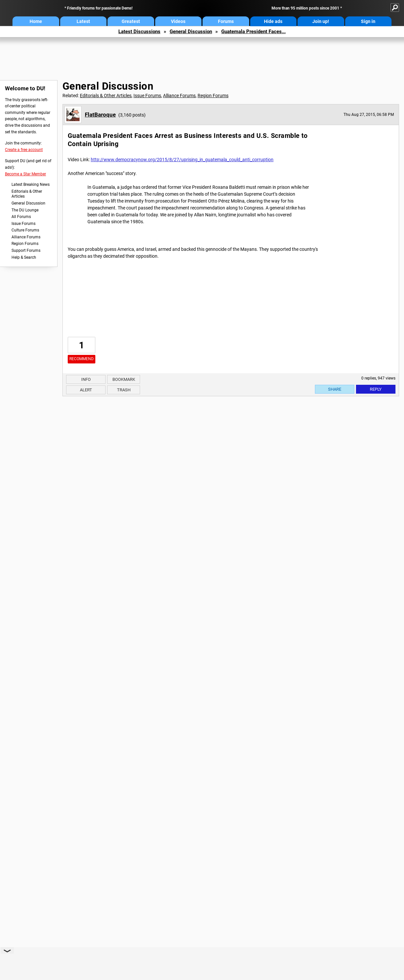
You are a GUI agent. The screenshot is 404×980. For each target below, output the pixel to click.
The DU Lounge (25, 210)
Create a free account (24, 150)
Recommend (82, 359)
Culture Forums (25, 230)
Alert (86, 390)
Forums (226, 21)
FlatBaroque (100, 115)
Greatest (131, 21)
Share (335, 389)
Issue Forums (24, 224)
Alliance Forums (26, 237)
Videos (178, 21)
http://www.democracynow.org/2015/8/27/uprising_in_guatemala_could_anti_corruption (182, 160)
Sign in (368, 21)
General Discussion (191, 32)
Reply (376, 389)
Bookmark (124, 379)
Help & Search (24, 257)
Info (86, 379)
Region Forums (25, 244)
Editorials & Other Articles (27, 194)
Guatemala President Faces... (253, 32)
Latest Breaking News (31, 185)
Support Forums (26, 250)
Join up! (321, 21)
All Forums (21, 217)
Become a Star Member (25, 174)
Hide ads (273, 21)
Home (36, 21)
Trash (124, 390)
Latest (83, 21)
